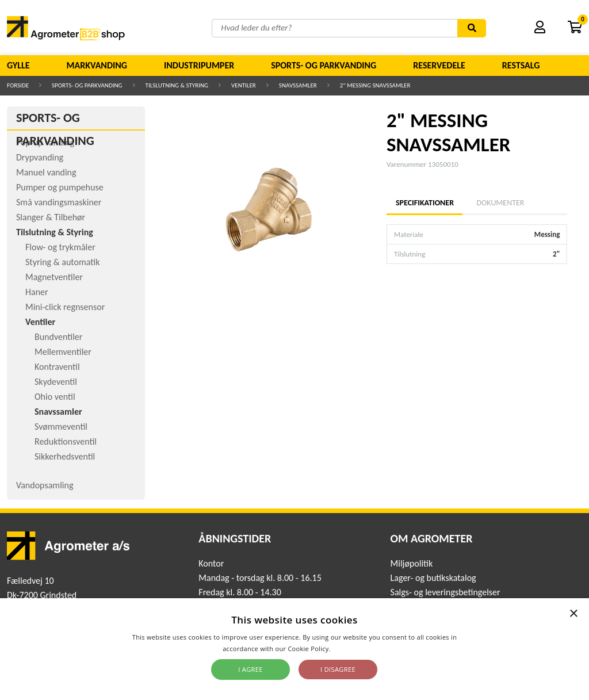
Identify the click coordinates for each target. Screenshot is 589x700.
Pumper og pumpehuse (60, 187)
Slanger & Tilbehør (51, 217)
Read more (349, 649)
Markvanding (97, 65)
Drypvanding (40, 157)
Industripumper (199, 65)
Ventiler (244, 85)
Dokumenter (500, 203)
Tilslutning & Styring (177, 85)
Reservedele (439, 65)
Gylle (18, 65)
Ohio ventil (55, 397)
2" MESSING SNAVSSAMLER (375, 85)
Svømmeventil (61, 426)
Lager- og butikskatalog (433, 578)
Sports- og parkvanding (324, 65)
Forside (18, 85)
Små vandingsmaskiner (59, 202)
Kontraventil (57, 367)
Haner (37, 292)
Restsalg (521, 65)
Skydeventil (56, 382)
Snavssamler (298, 85)
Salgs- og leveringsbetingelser (445, 592)
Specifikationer (424, 203)
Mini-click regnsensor (65, 307)
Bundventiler (58, 337)
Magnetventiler (54, 277)
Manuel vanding (46, 172)
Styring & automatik (62, 262)
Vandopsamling (45, 485)
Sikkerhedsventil (65, 456)
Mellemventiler (63, 352)
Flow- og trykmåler (60, 247)
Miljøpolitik (412, 563)
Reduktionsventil (66, 441)
